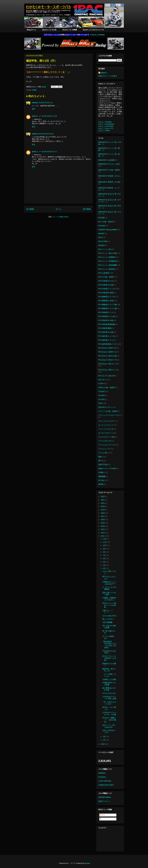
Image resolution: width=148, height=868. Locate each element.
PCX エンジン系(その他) (108, 253)
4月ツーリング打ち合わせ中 (109, 726)
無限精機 (102, 476)
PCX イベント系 (105, 249)
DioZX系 (102, 218)
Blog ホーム (32, 30)
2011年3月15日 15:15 (46, 134)
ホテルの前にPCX (109, 616)
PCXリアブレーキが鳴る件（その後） (109, 658)
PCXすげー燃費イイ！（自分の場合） (109, 720)
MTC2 (101, 237)
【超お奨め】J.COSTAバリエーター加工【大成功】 (109, 645)
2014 (103, 526)
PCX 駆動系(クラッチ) (107, 297)
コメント (104, 819)
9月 (104, 549)
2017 (103, 516)
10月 (105, 545)
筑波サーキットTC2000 (107, 468)
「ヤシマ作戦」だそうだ (109, 675)
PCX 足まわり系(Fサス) (107, 348)
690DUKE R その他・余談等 (109, 170)
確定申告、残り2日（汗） (109, 670)
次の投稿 (30, 209)
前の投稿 (87, 209)
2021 (103, 503)
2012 (103, 533)
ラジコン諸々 (103, 453)
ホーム (58, 209)
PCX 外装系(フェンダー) (108, 289)
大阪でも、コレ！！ (107, 611)
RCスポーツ (103, 380)
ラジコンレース (104, 449)
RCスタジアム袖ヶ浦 (106, 376)
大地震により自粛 (109, 679)
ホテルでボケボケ (109, 693)
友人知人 (102, 480)
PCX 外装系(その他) (106, 285)
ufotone (35, 103)
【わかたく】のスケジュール (93, 30)
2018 (103, 513)
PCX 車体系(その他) (106, 320)
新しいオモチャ (108, 619)
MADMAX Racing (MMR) (108, 230)
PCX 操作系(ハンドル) (107, 336)
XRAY (101, 403)
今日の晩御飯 (107, 622)
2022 (103, 500)
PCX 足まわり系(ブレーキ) (108, 364)
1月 (104, 740)
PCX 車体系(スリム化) (107, 316)
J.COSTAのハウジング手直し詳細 (109, 698)
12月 (105, 539)
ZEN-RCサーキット (106, 407)
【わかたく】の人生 (49, 30)
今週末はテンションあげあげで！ (109, 583)
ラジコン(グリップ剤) (106, 437)
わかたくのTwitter (98, 35)
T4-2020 (101, 399)
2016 (103, 520)
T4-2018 (101, 391)
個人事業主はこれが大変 (109, 689)
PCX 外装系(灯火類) (106, 293)
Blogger (87, 863)
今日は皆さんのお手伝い (109, 652)
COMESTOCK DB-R (106, 785)
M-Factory (102, 777)
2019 (103, 510)
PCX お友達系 (104, 273)
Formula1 (102, 226)
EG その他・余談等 (106, 222)
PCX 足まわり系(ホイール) (108, 370)
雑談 (100, 457)
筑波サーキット (104, 801)
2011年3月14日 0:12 (46, 103)
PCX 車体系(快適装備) (107, 324)
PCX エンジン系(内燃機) (108, 265)
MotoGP (101, 233)
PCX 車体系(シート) (106, 312)
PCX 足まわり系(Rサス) (107, 352)
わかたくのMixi (104, 131)
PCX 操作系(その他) (106, 332)
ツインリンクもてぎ (106, 429)
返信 (34, 109)
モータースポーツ (105, 433)
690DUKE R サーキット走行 (109, 164)
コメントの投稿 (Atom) (60, 217)
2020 (103, 506)
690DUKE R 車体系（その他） (110, 182)
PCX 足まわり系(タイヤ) (108, 360)
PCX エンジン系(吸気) (107, 257)
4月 (104, 565)
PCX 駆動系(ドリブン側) (108, 308)
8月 (104, 552)
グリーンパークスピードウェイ (110, 415)
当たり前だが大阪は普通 (109, 627)
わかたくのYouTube (106, 126)
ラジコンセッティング (107, 445)
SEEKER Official (105, 797)
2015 (103, 523)
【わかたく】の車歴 (69, 30)
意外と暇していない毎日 (109, 594)
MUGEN (101, 245)
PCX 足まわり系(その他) (108, 356)
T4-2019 (101, 395)
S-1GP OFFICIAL (105, 781)
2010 (103, 744)
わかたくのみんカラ (106, 128)
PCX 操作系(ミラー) (106, 340)
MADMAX (102, 773)
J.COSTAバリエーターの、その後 (109, 714)
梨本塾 (101, 484)
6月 (104, 558)
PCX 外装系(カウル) (106, 281)
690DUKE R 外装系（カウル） (110, 176)
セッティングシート (106, 425)
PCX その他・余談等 (106, 277)
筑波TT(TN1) (103, 465)
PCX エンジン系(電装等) (108, 261)
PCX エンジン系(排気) (107, 269)
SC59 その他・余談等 (107, 387)
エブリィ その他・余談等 (108, 411)
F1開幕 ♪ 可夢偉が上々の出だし (109, 599)
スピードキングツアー (107, 421)
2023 (103, 497)
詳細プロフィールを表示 (108, 76)
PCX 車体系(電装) (105, 328)
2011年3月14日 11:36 (49, 116)
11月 (105, 542)
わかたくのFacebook (106, 124)
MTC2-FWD (103, 241)
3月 (104, 568)
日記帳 (34, 90)
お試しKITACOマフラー (109, 731)
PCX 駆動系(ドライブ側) (108, 305)
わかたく (35, 116)
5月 (104, 562)
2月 (104, 737)
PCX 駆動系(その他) (106, 301)
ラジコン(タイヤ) (105, 441)
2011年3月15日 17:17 (49, 152)
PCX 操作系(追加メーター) (108, 344)
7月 (104, 555)
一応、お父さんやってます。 (109, 703)
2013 (103, 529)
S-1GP (101, 384)
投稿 (102, 815)
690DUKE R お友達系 (107, 160)
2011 (103, 536)
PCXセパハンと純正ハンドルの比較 (109, 605)
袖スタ (101, 461)
